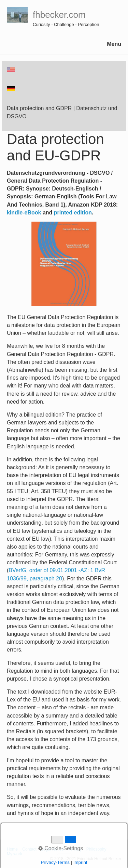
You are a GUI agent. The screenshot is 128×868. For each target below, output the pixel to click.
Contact (29, 849)
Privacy (75, 849)
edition (83, 213)
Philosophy (96, 849)
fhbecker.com (59, 15)
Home (12, 849)
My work (15, 854)
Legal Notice (52, 849)
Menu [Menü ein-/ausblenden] (114, 44)
